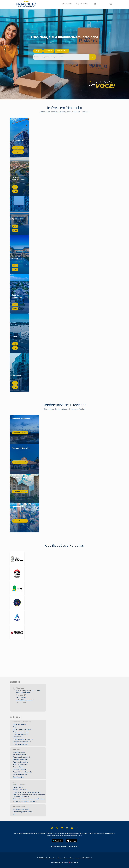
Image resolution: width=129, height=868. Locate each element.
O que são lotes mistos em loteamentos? (27, 792)
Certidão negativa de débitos (23, 812)
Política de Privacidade (59, 846)
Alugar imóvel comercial (21, 732)
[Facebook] (52, 828)
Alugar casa (17, 727)
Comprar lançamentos (21, 744)
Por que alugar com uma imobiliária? (25, 801)
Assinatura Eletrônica (20, 774)
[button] (95, 4)
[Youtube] (72, 828)
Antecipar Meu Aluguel (20, 760)
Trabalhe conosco (19, 752)
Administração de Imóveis (22, 757)
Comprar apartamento (20, 734)
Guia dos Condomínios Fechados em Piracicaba (29, 799)
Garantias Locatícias (20, 769)
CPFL (15, 814)
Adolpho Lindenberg (20, 790)
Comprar (49, 51)
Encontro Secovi (18, 787)
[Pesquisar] (93, 57)
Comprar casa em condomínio (23, 739)
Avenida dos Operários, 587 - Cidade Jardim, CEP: (28, 692)
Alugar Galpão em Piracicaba (23, 772)
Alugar (38, 51)
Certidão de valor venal (21, 809)
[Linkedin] (62, 828)
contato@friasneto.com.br (24, 700)
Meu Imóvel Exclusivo (20, 755)
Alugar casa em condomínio (22, 729)
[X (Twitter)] (67, 828)
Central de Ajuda (19, 777)
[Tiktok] (77, 828)
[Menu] (110, 4)
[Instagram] (57, 828)
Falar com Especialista (20, 762)
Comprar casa (18, 737)
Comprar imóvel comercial (22, 742)
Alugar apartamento (20, 724)
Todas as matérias (19, 785)
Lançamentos (62, 51)
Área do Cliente (67, 4)
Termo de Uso (73, 846)
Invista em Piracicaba (20, 764)
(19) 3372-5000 (82, 4)
